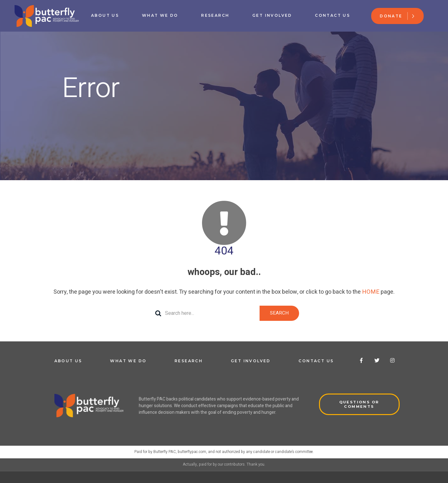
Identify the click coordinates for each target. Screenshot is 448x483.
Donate (391, 16)
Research (215, 15)
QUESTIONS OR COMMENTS (359, 405)
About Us (105, 15)
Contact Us (332, 15)
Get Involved (272, 15)
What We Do (160, 15)
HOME (371, 292)
